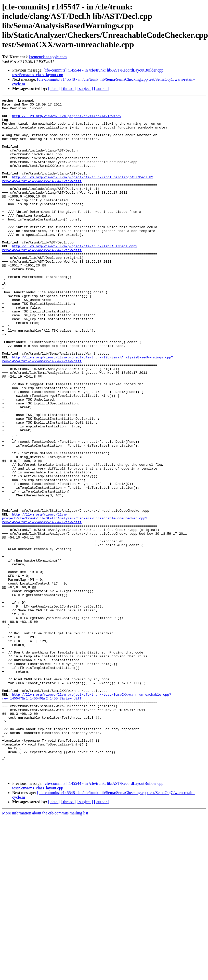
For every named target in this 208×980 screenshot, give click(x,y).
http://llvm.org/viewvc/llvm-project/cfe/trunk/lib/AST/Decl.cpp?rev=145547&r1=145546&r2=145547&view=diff (70, 278)
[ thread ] (68, 89)
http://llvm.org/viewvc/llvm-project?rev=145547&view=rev (67, 120)
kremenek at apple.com (48, 57)
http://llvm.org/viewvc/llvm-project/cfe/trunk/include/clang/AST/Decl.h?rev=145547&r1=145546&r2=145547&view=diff (78, 195)
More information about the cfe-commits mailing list (45, 948)
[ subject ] (85, 89)
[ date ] (54, 89)
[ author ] (102, 89)
